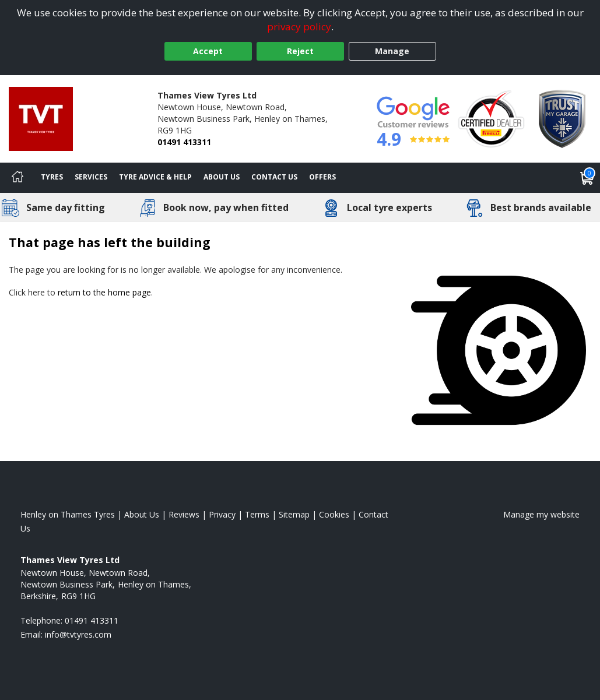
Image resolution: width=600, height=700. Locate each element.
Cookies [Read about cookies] (334, 514)
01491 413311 (184, 142)
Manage (392, 51)
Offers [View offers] (322, 177)
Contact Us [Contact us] (274, 177)
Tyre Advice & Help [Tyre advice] (155, 177)
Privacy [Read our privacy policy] (222, 514)
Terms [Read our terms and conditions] (257, 514)
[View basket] (587, 178)
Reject (300, 51)
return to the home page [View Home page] (104, 292)
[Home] (17, 178)
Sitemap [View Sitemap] (294, 514)
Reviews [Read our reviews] (184, 514)
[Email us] (78, 634)
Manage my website (541, 514)
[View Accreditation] (491, 118)
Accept (208, 51)
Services (91, 177)
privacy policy (299, 27)
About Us (222, 177)
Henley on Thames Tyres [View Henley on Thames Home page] (68, 514)
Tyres (52, 177)
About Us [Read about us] (142, 514)
